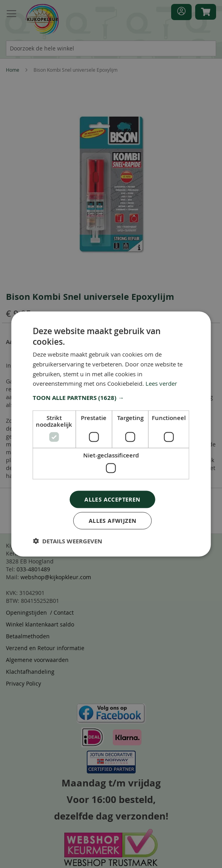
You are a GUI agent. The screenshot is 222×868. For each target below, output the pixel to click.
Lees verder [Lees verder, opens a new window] (161, 383)
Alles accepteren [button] (112, 499)
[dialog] (111, 434)
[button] (111, 398)
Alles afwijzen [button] (113, 521)
